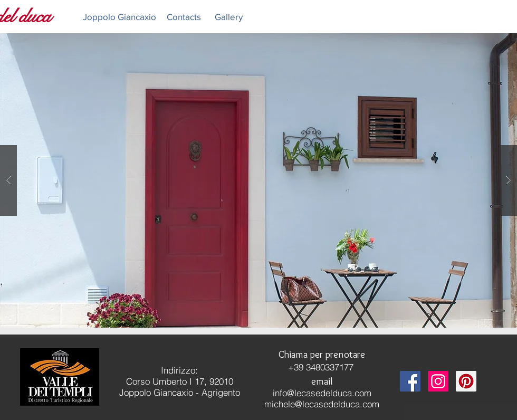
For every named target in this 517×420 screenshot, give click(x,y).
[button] (258, 180)
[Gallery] (228, 17)
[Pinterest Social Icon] (466, 381)
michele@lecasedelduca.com (322, 404)
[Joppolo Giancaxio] (119, 17)
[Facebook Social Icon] (410, 381)
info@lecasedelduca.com (322, 393)
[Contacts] (184, 17)
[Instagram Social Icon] (438, 381)
